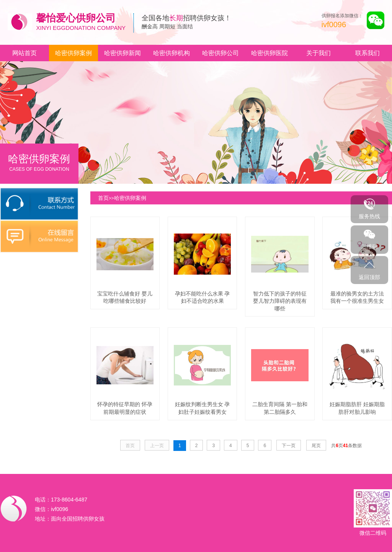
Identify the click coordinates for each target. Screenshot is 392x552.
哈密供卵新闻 (122, 53)
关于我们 (318, 53)
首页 (103, 198)
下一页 (289, 446)
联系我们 (367, 53)
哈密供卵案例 (73, 53)
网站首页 (24, 53)
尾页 (316, 446)
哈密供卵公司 (220, 53)
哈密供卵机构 (171, 53)
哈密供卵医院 (269, 53)
